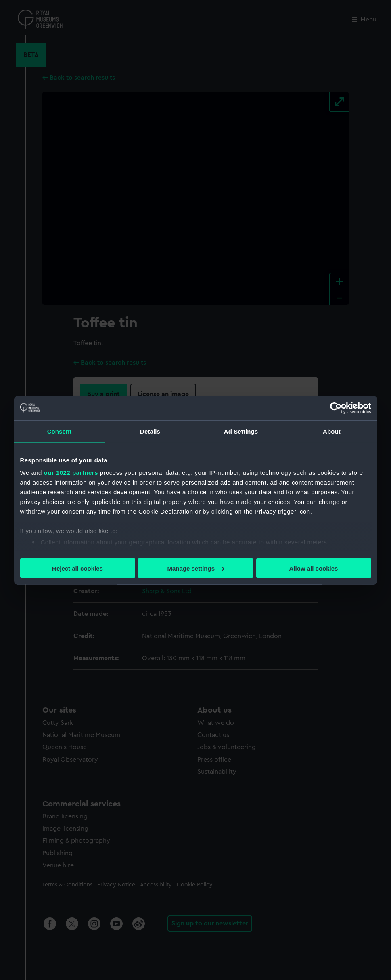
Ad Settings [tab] (241, 431)
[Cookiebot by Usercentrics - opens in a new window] (336, 408)
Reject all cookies (77, 568)
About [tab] (332, 431)
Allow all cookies (314, 568)
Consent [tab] (60, 431)
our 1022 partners (71, 473)
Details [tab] (150, 431)
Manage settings (196, 568)
